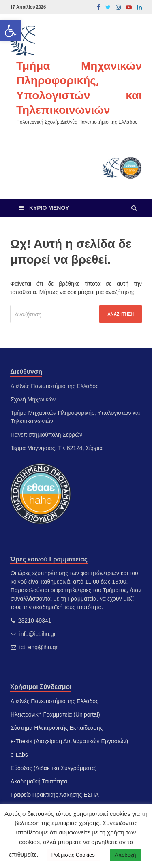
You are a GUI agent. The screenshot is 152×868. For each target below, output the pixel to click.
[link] (11, 31)
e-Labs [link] (19, 755)
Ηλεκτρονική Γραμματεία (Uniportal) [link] (55, 714)
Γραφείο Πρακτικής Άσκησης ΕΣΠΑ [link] (55, 795)
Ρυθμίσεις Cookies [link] (73, 855)
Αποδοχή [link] (125, 855)
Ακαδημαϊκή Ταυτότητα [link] (39, 781)
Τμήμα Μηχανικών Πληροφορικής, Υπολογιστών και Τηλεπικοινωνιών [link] (79, 87)
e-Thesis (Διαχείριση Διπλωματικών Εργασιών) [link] (69, 741)
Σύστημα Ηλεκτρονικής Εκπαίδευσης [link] (57, 728)
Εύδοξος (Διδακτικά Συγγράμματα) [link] (54, 768)
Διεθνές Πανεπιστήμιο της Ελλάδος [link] (55, 701)
